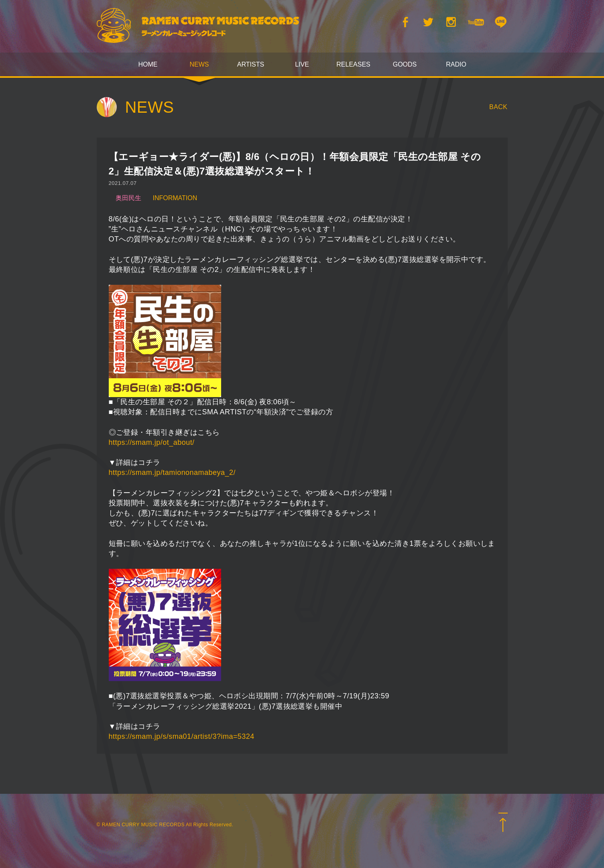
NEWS (199, 64)
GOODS (405, 64)
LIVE (302, 64)
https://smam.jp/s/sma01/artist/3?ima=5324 (182, 736)
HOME (148, 64)
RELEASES (353, 64)
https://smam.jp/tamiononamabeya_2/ (172, 473)
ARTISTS (251, 64)
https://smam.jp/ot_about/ (152, 442)
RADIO (456, 64)
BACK (498, 107)
